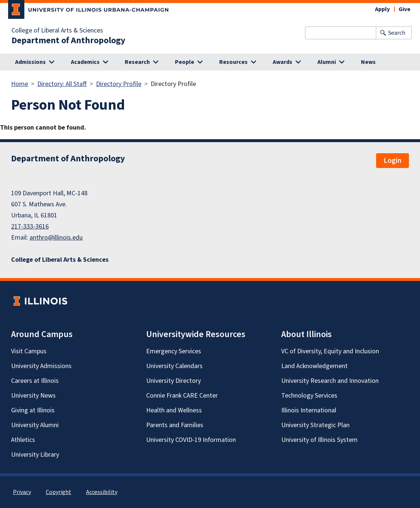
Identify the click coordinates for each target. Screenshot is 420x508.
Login (393, 161)
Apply (382, 9)
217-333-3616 (30, 226)
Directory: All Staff (62, 84)
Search (397, 33)
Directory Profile (119, 84)
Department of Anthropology (68, 41)
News (368, 62)
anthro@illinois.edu (56, 238)
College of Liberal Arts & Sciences (57, 31)
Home (20, 84)
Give (404, 9)
